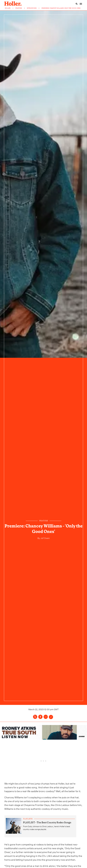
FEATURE (19, 8)
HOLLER (8, 8)
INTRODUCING (32, 8)
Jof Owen (45, 538)
